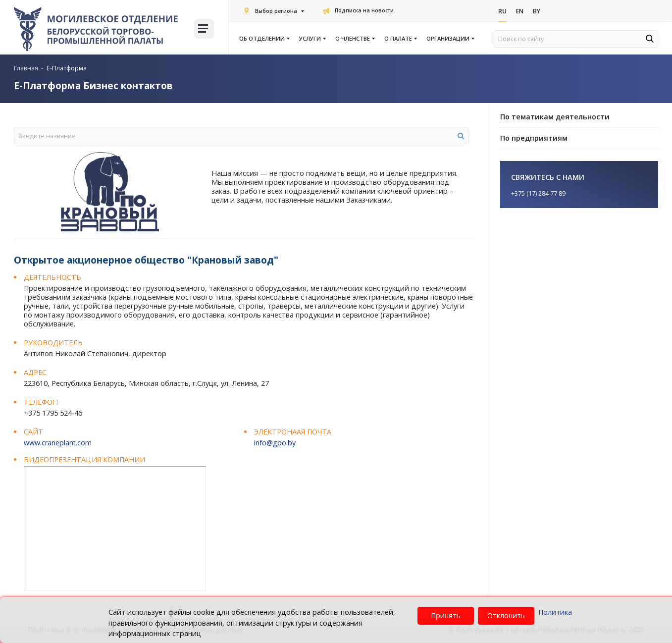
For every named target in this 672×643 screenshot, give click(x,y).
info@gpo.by (275, 443)
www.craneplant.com (58, 443)
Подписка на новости (358, 10)
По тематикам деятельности (555, 117)
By (538, 11)
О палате (400, 39)
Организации (450, 39)
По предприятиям (534, 138)
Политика (555, 612)
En (521, 11)
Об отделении (264, 39)
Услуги (312, 39)
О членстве (355, 39)
